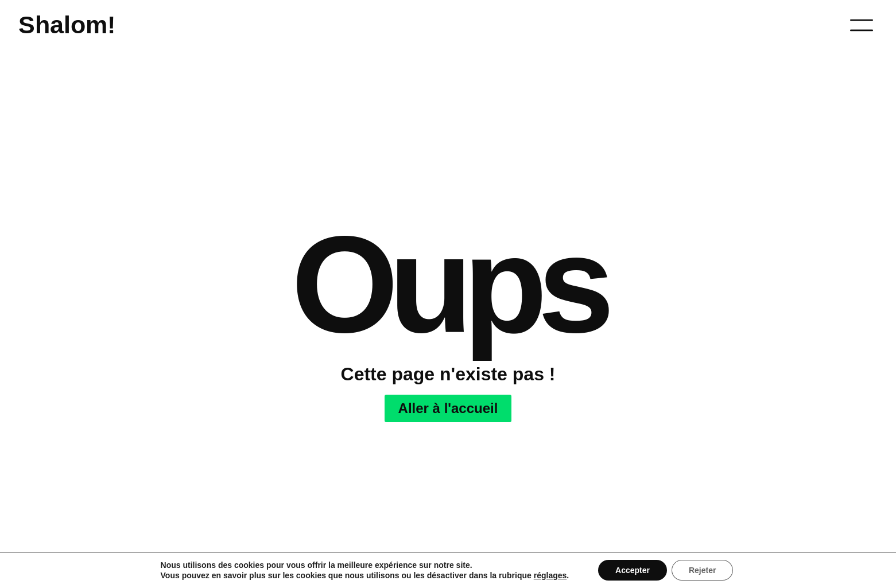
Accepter (633, 570)
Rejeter (702, 570)
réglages (550, 575)
